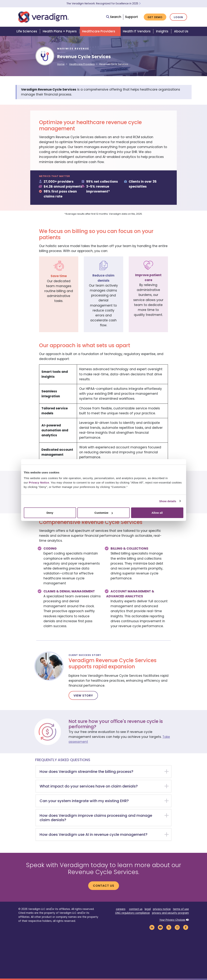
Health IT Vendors (137, 31)
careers (121, 909)
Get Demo (155, 17)
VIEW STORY (83, 696)
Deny (50, 513)
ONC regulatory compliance (132, 913)
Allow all (157, 513)
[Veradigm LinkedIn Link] (152, 927)
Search (114, 17)
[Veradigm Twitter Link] (169, 927)
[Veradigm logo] (44, 17)
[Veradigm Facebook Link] (186, 927)
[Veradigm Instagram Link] (177, 927)
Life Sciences (27, 31)
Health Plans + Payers (60, 31)
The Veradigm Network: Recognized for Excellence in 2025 (103, 4)
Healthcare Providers (99, 31)
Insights (162, 31)
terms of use (181, 909)
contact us (136, 909)
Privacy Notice (39, 482)
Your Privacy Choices (172, 920)
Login (178, 17)
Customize (104, 513)
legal (148, 909)
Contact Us (104, 886)
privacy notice (162, 909)
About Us (181, 31)
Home (61, 64)
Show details (168, 501)
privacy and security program (170, 913)
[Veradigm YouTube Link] (160, 927)
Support (131, 17)
